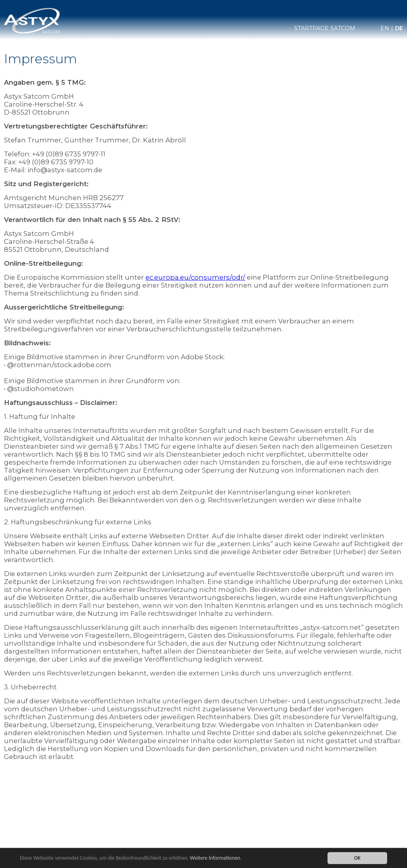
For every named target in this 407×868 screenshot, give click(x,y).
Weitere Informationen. (216, 860)
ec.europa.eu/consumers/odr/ (195, 277)
